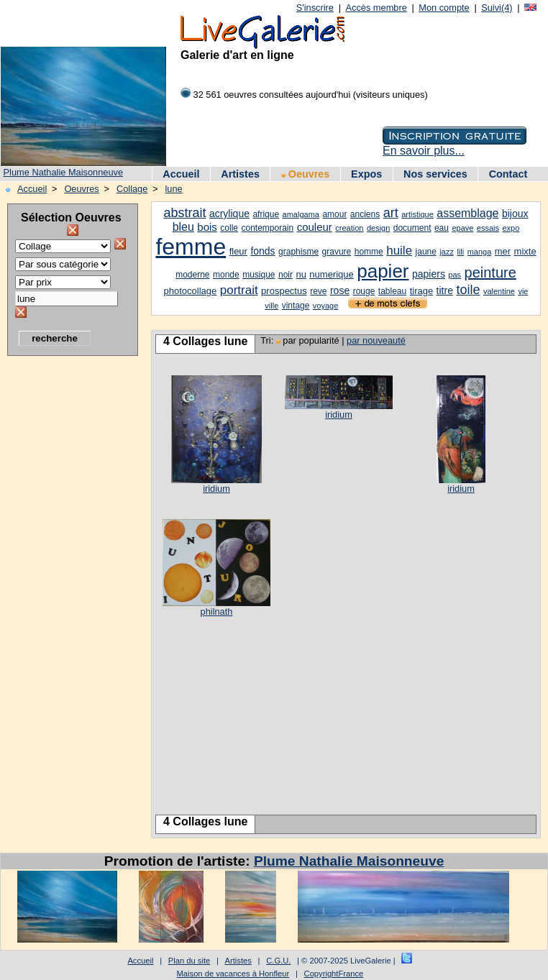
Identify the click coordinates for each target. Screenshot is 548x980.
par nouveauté (376, 340)
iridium (216, 489)
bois (207, 227)
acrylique (229, 214)
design (378, 228)
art (391, 213)
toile (468, 290)
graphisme (298, 252)
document (412, 228)
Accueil (181, 174)
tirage (422, 291)
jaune (426, 252)
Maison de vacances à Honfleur (233, 974)
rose (340, 290)
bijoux (515, 214)
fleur (238, 251)
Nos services (435, 174)
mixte (525, 251)
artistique (417, 214)
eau (442, 228)
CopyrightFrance (334, 974)
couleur (315, 227)
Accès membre (376, 8)
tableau (392, 291)
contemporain (267, 228)
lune (174, 189)
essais (488, 228)
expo (511, 228)
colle (229, 228)
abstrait (184, 213)
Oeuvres (306, 174)
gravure (337, 252)
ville (271, 306)
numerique (331, 274)
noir (286, 275)
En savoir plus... (424, 151)
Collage (132, 189)
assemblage (467, 213)
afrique (266, 214)
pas (455, 275)
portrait (239, 290)
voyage (325, 306)
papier (383, 271)
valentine (499, 291)
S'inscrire (315, 8)
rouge (364, 291)
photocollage (191, 291)
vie (523, 291)
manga (480, 252)
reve (318, 291)
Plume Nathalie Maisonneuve (63, 172)
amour (334, 214)
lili (460, 252)
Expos (366, 174)
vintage (296, 306)
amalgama (301, 214)
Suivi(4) (497, 8)
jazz (447, 252)
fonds (262, 251)
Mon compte (444, 8)
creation (349, 228)
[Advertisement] (65, 579)
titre (445, 290)
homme (369, 252)
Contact (508, 174)
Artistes (240, 174)
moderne (192, 275)
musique (259, 275)
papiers (429, 274)
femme (191, 247)
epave (462, 228)
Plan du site (189, 961)
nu (301, 274)
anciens (365, 214)
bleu (183, 227)
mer (503, 251)
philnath (217, 612)
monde (226, 275)
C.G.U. (278, 961)
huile (399, 251)
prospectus (284, 291)
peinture (490, 273)
